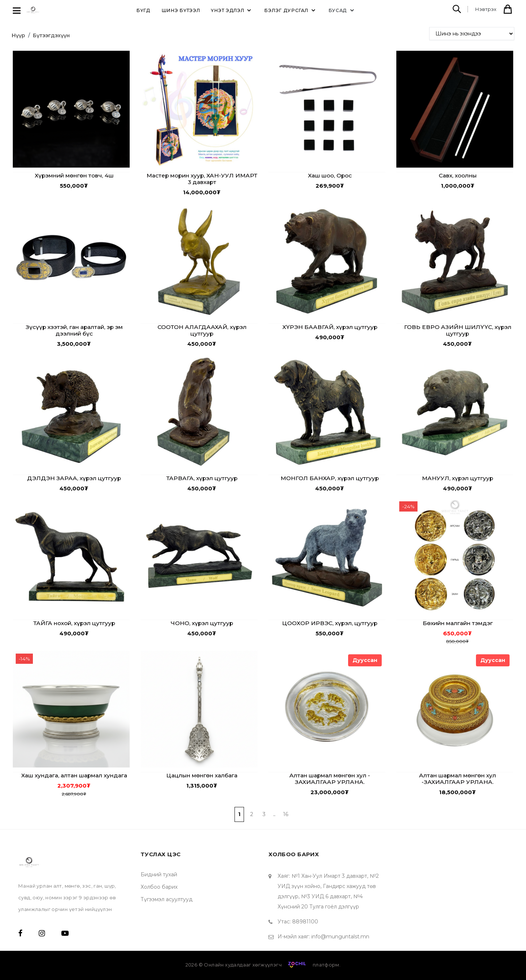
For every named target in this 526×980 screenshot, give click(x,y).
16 (286, 814)
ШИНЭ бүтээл (181, 10)
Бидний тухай (159, 874)
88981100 (305, 922)
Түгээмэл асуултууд (167, 899)
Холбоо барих (159, 887)
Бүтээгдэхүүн (51, 35)
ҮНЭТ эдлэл (232, 10)
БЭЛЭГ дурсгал (291, 10)
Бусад (342, 10)
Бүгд (143, 10)
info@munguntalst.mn (340, 937)
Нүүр (18, 35)
